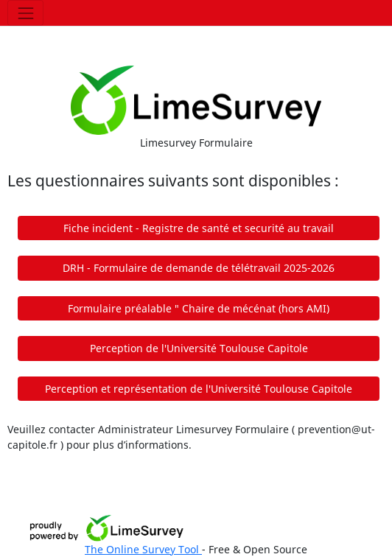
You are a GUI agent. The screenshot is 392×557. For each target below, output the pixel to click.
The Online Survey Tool (143, 549)
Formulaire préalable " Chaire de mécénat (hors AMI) (199, 308)
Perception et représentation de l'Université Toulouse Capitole (199, 389)
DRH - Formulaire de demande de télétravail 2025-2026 (199, 268)
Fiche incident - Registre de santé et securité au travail (199, 228)
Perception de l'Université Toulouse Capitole (199, 348)
